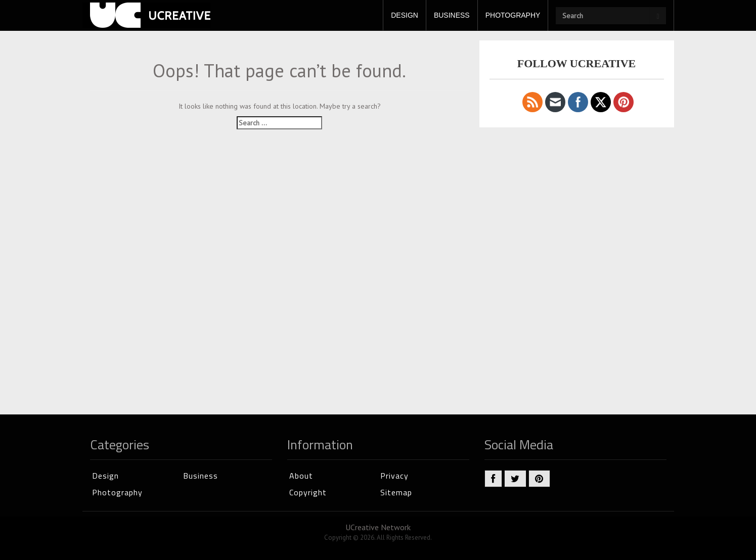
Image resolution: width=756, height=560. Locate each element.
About (301, 476)
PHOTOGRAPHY (513, 15)
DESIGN (405, 15)
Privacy (394, 476)
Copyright (308, 492)
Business (201, 476)
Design (105, 476)
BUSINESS (452, 15)
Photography (117, 492)
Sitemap (396, 492)
